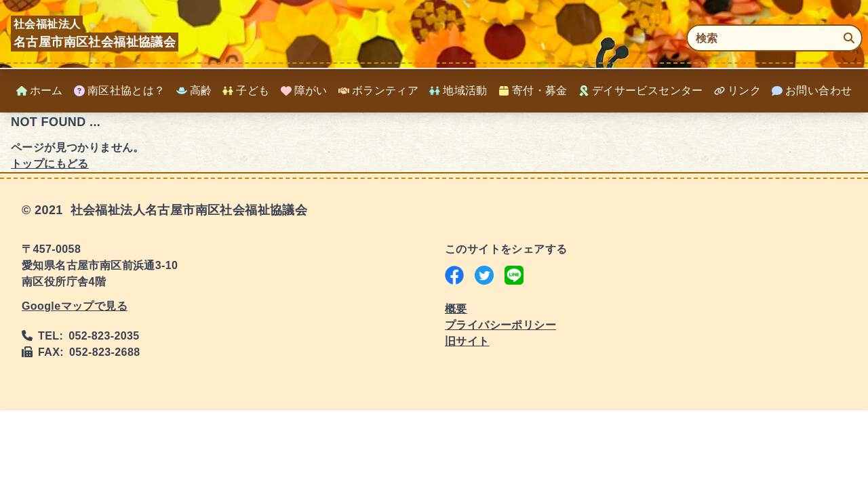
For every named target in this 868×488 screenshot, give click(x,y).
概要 (456, 309)
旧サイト (467, 341)
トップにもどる (50, 164)
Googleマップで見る (75, 306)
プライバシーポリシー (500, 325)
